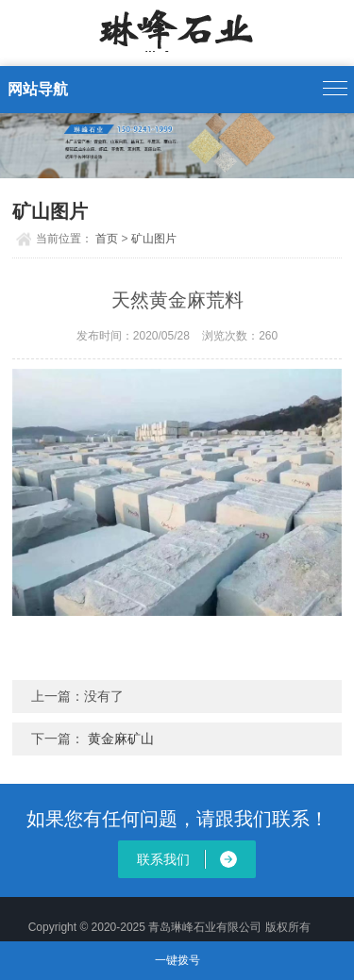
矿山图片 (154, 239)
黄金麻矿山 (121, 739)
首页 (107, 239)
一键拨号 (177, 960)
